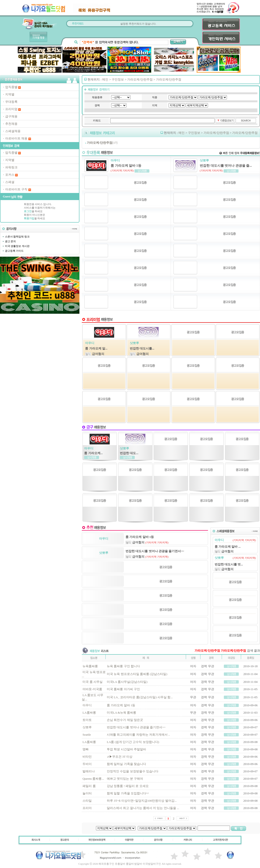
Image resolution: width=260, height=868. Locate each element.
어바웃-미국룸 (92, 689)
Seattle (87, 735)
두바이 (87, 764)
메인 (105, 79)
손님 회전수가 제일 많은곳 (125, 720)
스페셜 (10, 182)
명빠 (86, 749)
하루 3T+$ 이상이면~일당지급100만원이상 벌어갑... (142, 801)
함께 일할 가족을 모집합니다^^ (128, 793)
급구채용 (11, 116)
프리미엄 (11, 109)
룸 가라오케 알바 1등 (121, 705)
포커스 (10, 175)
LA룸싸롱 (89, 713)
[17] (102, 143)
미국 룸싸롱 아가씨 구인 (123, 689)
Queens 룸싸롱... (93, 779)
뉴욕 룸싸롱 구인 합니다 (123, 666)
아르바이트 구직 (16, 189)
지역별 (10, 94)
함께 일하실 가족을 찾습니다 (126, 764)
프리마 (87, 808)
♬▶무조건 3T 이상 (120, 757)
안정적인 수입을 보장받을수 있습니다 (133, 771)
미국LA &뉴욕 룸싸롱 (121, 713)
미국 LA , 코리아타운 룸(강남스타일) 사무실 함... (140, 697)
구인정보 (118, 79)
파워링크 (11, 167)
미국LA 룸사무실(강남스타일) (127, 682)
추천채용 (11, 124)
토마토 (87, 720)
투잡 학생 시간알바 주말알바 (126, 749)
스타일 (87, 801)
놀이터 (87, 793)
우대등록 (11, 102)
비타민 (87, 757)
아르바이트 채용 (16, 138)
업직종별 (11, 87)
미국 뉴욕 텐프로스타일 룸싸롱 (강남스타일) (137, 674)
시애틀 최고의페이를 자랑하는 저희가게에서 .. (138, 735)
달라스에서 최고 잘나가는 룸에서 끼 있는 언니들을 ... (143, 808)
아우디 (87, 705)
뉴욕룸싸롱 (90, 666)
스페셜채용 (13, 131)
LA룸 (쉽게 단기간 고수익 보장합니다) (133, 742)
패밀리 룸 (89, 786)
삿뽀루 (87, 727)
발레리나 (89, 771)
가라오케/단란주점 (140, 79)
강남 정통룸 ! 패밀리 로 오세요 (128, 786)
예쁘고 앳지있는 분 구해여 (125, 779)
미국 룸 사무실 (93, 682)
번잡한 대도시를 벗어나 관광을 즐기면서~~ (136, 727)
